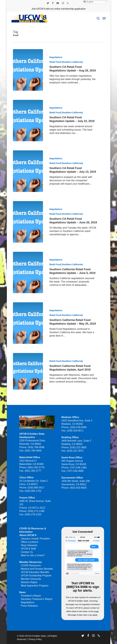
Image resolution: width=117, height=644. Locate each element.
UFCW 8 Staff (28, 549)
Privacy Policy (35, 639)
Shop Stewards (29, 545)
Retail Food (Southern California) (66, 62)
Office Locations (30, 542)
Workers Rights (29, 582)
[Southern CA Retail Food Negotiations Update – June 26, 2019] (28, 233)
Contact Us (27, 552)
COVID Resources (31, 565)
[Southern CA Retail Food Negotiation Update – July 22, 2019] (28, 121)
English (89, 2)
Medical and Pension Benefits (37, 569)
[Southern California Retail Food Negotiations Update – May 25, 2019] (28, 334)
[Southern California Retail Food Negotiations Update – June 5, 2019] (28, 283)
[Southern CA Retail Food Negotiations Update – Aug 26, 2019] (28, 70)
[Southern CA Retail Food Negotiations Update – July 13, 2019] (28, 182)
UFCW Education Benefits (35, 572)
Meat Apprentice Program (35, 586)
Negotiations (56, 57)
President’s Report (31, 596)
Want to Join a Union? (33, 555)
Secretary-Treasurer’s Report (37, 599)
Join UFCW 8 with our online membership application (58, 9)
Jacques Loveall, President (35, 539)
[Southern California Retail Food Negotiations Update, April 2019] (28, 382)
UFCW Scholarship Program (36, 576)
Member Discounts (31, 579)
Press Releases (29, 606)
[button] (104, 18)
